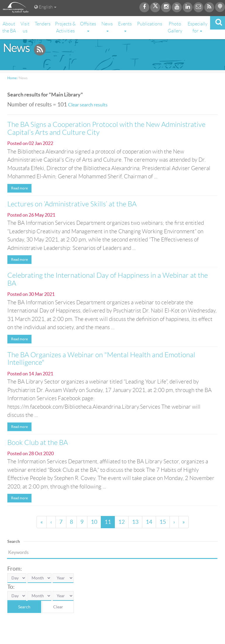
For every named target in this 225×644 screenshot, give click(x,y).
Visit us (25, 27)
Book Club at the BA (38, 443)
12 (122, 522)
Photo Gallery (175, 27)
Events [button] (125, 27)
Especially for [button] (198, 27)
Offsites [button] (88, 27)
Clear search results (88, 105)
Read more (19, 188)
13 (135, 522)
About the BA (9, 27)
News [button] (107, 27)
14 (149, 522)
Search (24, 607)
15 (163, 522)
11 (108, 522)
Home (12, 78)
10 (94, 522)
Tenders (43, 24)
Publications (150, 24)
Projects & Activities (65, 27)
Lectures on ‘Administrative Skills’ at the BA (72, 204)
